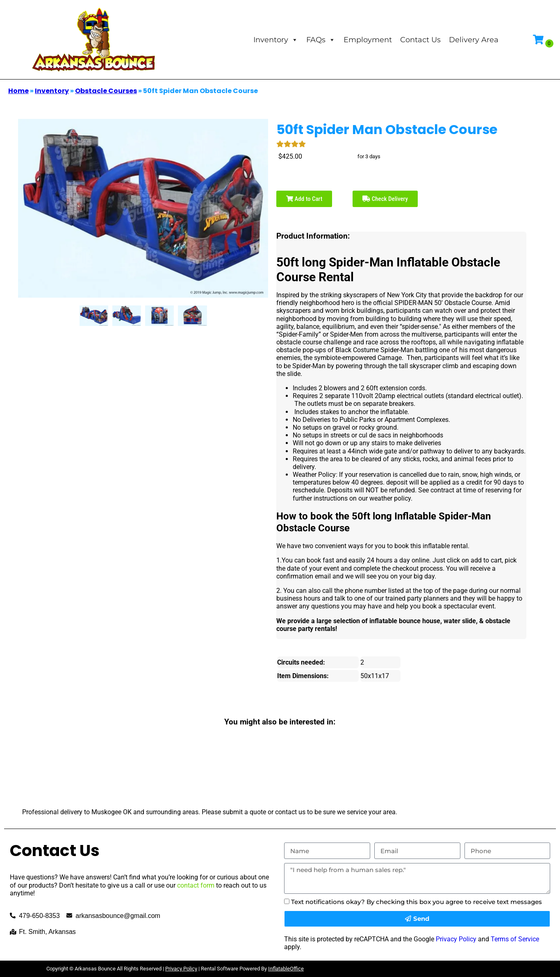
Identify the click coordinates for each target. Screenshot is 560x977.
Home (18, 91)
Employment (368, 40)
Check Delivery (385, 199)
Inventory (276, 40)
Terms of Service (515, 939)
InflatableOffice (286, 969)
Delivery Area (474, 40)
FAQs (321, 40)
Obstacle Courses (106, 91)
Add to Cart (304, 199)
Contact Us (420, 40)
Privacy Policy (456, 939)
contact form (196, 885)
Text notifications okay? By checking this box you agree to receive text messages (417, 902)
